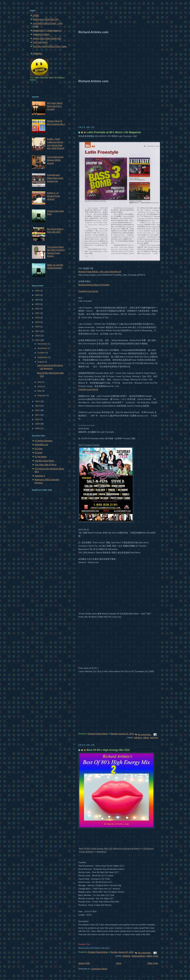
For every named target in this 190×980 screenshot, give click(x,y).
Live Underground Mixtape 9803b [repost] (55, 160)
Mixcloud (101, 852)
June (40, 386)
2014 (38, 401)
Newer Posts (84, 963)
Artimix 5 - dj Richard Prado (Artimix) (54, 196)
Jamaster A (40, 476)
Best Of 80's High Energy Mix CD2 (108, 750)
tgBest (146, 738)
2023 (38, 304)
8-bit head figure (40, 42)
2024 (38, 300)
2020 (38, 318)
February (42, 395)
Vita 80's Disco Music (44, 461)
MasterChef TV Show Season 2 (47, 30)
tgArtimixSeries (138, 956)
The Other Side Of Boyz (46, 465)
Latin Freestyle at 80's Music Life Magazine (114, 132)
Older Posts (153, 963)
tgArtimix (138, 738)
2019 (38, 322)
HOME (36, 15)
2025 (38, 295)
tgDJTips (154, 738)
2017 (38, 331)
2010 (38, 419)
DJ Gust (38, 452)
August (41, 362)
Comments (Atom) (99, 969)
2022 (38, 309)
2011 (38, 415)
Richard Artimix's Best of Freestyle (94, 285)
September (43, 357)
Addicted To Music (41, 34)
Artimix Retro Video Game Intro (47, 38)
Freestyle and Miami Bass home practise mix (55, 178)
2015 (38, 340)
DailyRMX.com (41, 445)
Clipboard (37, 53)
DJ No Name (41, 457)
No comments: (145, 734)
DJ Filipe (39, 449)
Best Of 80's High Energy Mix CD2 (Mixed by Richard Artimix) (109, 848)
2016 (38, 336)
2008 (38, 428)
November (42, 348)
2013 (38, 406)
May (40, 391)
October (41, 353)
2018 (38, 327)
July (40, 382)
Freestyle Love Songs (88, 291)
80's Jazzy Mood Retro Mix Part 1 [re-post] (55, 106)
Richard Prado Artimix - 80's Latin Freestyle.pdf (100, 272)
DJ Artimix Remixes (44, 441)
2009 (38, 424)
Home (119, 963)
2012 (38, 410)
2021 (38, 313)
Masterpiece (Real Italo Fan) (46, 19)
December (42, 344)
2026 (38, 291)
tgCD (156, 956)
